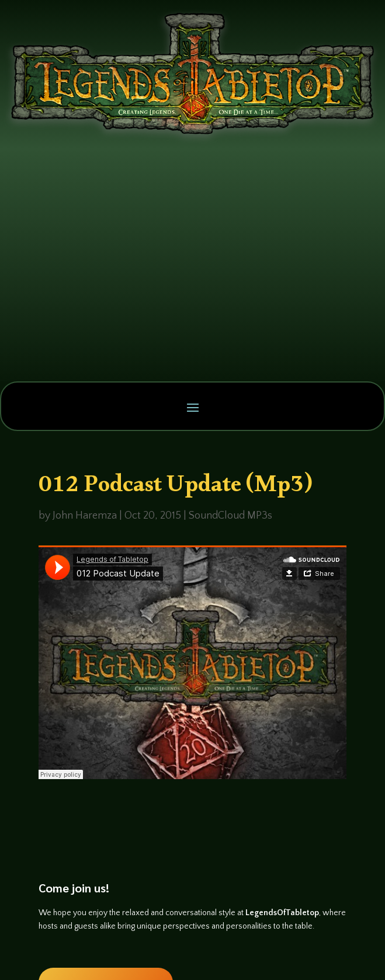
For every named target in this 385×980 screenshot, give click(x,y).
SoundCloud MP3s (230, 516)
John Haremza (85, 516)
